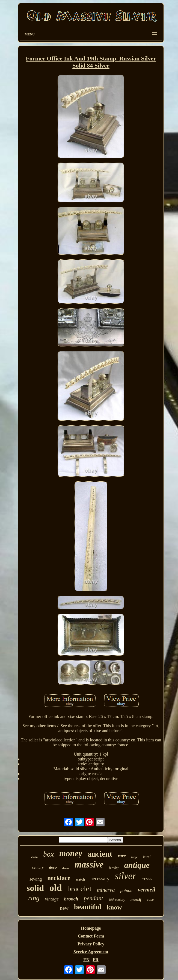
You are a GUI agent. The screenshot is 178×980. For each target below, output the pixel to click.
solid (35, 888)
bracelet (79, 889)
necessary (100, 879)
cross (147, 879)
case (150, 900)
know (114, 907)
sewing (36, 879)
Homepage (91, 928)
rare (122, 856)
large (134, 857)
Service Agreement (91, 952)
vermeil (147, 890)
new (64, 908)
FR (95, 960)
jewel (147, 856)
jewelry (114, 868)
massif (136, 899)
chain (35, 857)
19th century (117, 900)
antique (137, 865)
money (71, 853)
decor (66, 868)
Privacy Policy (91, 944)
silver (126, 876)
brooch (71, 899)
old (56, 888)
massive (89, 865)
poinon (126, 891)
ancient (100, 854)
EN (86, 960)
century (38, 867)
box (48, 854)
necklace (59, 878)
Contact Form (91, 936)
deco (53, 867)
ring (34, 898)
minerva (106, 890)
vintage (52, 899)
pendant (94, 898)
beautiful (88, 907)
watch (80, 879)
